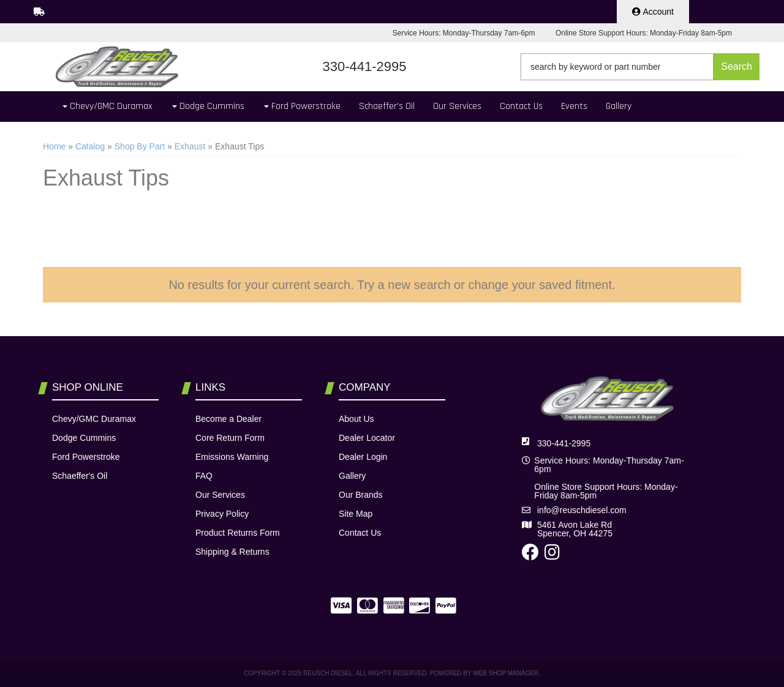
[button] (640, 67)
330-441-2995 (564, 443)
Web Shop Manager (506, 673)
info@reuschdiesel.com (582, 510)
